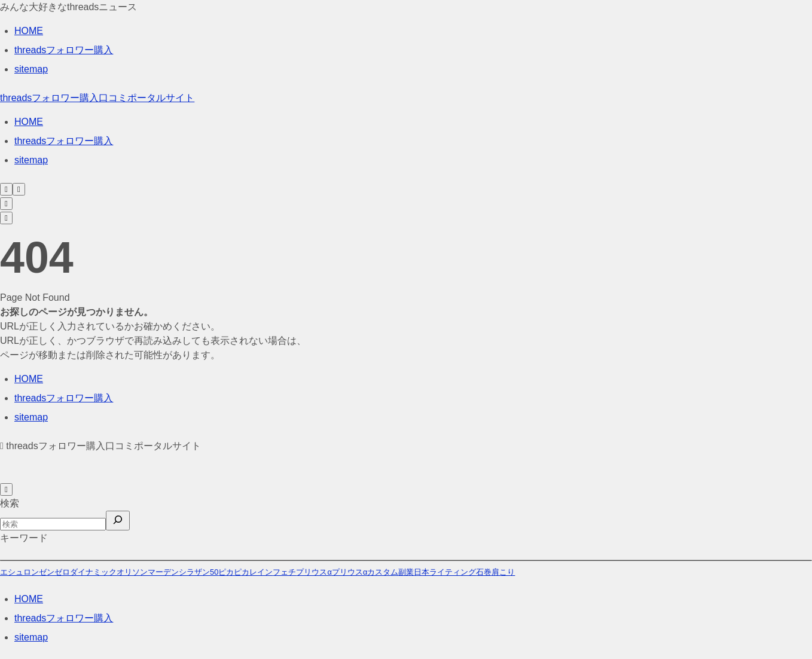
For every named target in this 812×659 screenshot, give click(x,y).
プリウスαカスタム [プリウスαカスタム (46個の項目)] (365, 572)
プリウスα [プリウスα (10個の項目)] (314, 572)
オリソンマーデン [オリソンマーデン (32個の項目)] (148, 572)
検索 (10, 503)
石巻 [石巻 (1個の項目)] (484, 572)
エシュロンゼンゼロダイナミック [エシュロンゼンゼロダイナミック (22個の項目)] (58, 572)
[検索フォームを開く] (6, 189)
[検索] (118, 521)
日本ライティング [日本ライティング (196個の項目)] (445, 572)
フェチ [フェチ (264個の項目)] (284, 572)
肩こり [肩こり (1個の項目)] (503, 572)
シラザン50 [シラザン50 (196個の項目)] (199, 572)
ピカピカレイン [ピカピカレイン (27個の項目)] (245, 572)
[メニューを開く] (19, 189)
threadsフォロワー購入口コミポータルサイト (97, 98)
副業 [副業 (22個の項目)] (406, 572)
